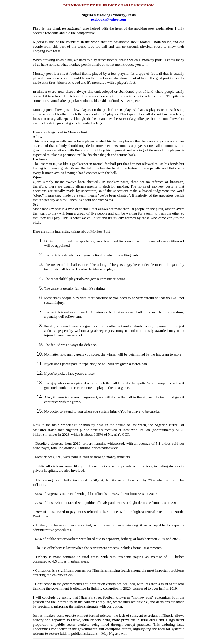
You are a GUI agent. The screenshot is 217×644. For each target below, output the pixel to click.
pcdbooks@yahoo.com (108, 19)
